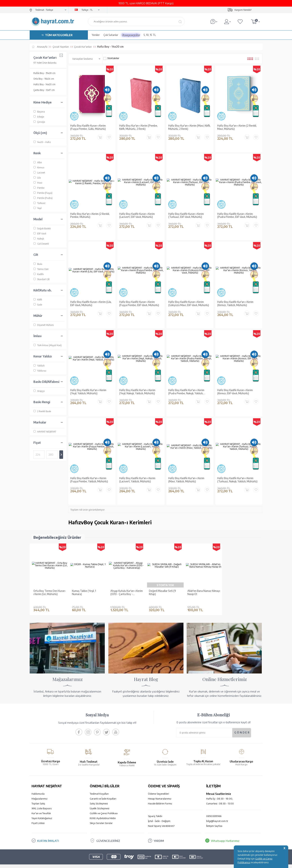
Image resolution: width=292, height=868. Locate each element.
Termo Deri (41, 269)
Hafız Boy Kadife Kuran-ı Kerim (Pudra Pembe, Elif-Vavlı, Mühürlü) (237, 215)
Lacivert (39, 173)
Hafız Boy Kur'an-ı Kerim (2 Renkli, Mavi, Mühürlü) (237, 127)
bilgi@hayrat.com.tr (217, 815)
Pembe (39, 188)
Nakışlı (39, 239)
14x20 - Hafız (42, 142)
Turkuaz (39, 203)
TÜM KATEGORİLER (59, 35)
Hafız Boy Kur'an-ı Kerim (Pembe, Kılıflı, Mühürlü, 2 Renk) (138, 127)
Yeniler (96, 35)
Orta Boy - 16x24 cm (44, 79)
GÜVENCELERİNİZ (108, 835)
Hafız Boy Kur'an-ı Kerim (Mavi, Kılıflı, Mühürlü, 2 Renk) (189, 127)
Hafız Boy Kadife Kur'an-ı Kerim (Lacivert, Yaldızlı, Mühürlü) (137, 480)
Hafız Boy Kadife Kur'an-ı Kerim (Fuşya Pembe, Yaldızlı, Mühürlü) (89, 480)
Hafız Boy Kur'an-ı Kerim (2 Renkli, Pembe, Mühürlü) (90, 215)
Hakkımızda (38, 788)
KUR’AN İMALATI (48, 835)
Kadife (38, 274)
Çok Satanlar (111, 35)
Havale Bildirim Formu (160, 798)
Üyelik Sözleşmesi (100, 803)
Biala (38, 264)
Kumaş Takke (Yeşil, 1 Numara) (84, 592)
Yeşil (37, 208)
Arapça (39, 391)
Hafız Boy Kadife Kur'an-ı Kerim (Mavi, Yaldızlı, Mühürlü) (186, 480)
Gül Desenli (41, 244)
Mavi (38, 183)
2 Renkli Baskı (42, 411)
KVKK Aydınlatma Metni (103, 813)
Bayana (39, 112)
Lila (37, 178)
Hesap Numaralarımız (160, 793)
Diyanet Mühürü (44, 325)
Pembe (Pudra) (43, 198)
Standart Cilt (41, 279)
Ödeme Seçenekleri (158, 788)
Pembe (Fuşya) (43, 193)
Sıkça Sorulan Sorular (101, 817)
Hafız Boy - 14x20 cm (44, 84)
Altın (38, 162)
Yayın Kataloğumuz (42, 813)
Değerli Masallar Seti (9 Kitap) (162, 592)
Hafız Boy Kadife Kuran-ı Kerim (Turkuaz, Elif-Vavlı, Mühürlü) (186, 215)
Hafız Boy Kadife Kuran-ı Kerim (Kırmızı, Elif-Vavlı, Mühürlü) (235, 392)
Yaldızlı (39, 366)
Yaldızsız (40, 371)
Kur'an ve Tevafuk (41, 808)
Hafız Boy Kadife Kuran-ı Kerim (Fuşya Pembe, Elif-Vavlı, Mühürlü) (139, 304)
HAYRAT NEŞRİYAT (45, 432)
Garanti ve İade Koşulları (103, 793)
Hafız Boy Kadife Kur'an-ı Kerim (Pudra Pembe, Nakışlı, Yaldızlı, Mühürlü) (186, 392)
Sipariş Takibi (155, 810)
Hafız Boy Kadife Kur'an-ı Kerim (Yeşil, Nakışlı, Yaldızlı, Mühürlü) (137, 392)
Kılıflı (38, 300)
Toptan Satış (38, 798)
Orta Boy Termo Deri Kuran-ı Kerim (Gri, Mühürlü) (50, 592)
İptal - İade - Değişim (159, 815)
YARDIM (159, 835)
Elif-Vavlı (40, 234)
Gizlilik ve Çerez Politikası (104, 808)
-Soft (127, 863)
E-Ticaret (136, 863)
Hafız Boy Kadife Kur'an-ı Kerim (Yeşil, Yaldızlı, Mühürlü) (88, 392)
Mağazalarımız (40, 793)
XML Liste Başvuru (42, 803)
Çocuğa (39, 122)
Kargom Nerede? (243, 10)
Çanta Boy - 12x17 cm (44, 90)
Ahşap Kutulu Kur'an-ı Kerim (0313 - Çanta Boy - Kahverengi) (127, 593)
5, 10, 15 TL (150, 35)
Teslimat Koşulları (99, 788)
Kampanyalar (131, 35)
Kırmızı (39, 168)
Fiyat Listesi (38, 817)
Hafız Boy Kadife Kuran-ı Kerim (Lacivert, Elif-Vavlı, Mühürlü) (137, 215)
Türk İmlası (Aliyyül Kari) (48, 345)
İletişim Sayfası (214, 820)
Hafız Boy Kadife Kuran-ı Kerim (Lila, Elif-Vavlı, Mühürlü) (91, 304)
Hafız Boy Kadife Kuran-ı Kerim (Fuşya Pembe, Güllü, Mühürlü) (88, 127)
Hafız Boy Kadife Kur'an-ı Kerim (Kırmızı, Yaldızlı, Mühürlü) (235, 304)
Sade (38, 305)
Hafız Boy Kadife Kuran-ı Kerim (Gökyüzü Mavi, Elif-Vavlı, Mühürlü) (189, 304)
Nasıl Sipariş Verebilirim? (161, 820)
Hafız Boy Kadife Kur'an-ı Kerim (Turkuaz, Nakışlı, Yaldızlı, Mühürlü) (237, 480)
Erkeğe (39, 117)
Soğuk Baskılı (42, 228)
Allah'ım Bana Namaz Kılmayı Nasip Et (204, 592)
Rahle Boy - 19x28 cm (44, 73)
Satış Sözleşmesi (99, 798)
